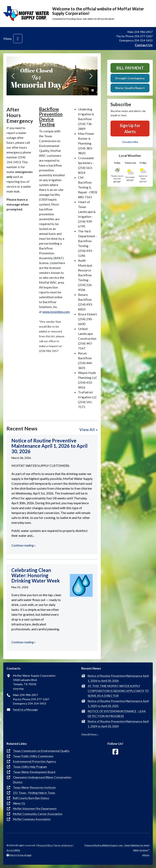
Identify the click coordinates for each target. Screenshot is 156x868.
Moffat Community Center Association (38, 814)
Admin (146, 855)
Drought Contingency (130, 78)
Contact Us (144, 45)
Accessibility (13, 850)
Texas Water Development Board (34, 772)
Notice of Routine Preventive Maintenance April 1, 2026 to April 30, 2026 (118, 678)
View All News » (90, 734)
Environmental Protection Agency (35, 761)
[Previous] (13, 76)
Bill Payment (130, 68)
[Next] (91, 76)
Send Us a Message (25, 710)
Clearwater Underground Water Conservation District (42, 780)
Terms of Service (63, 845)
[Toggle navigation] (18, 39)
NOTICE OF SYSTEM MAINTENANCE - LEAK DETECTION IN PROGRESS (117, 714)
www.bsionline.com (56, 312)
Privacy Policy (45, 845)
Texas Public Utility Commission (33, 756)
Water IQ (19, 803)
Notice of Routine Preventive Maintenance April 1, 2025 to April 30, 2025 (118, 703)
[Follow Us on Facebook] (115, 752)
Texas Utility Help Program (30, 767)
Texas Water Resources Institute (34, 787)
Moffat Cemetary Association (32, 819)
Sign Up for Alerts (130, 129)
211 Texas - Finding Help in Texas (34, 793)
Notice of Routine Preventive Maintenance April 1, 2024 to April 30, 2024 (118, 724)
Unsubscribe (130, 142)
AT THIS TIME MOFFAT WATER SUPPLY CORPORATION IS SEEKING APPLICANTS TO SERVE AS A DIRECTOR (118, 691)
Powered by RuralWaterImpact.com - (117, 848)
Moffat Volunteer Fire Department (35, 809)
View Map (18, 689)
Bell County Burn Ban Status (31, 798)
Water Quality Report (130, 88)
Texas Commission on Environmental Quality (41, 751)
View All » (88, 429)
